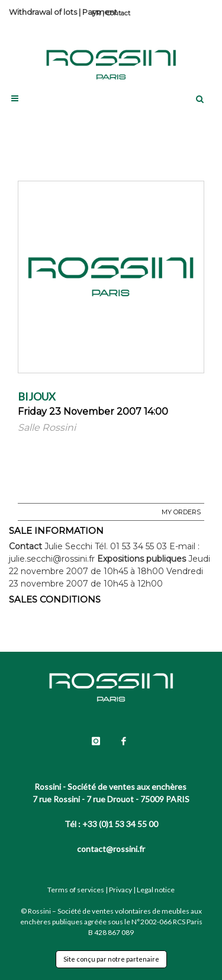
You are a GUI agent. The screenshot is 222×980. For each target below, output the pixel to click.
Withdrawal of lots (43, 12)
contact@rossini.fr (111, 849)
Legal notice (156, 890)
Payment (100, 12)
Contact (118, 13)
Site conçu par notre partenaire (111, 959)
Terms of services (76, 890)
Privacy (120, 890)
